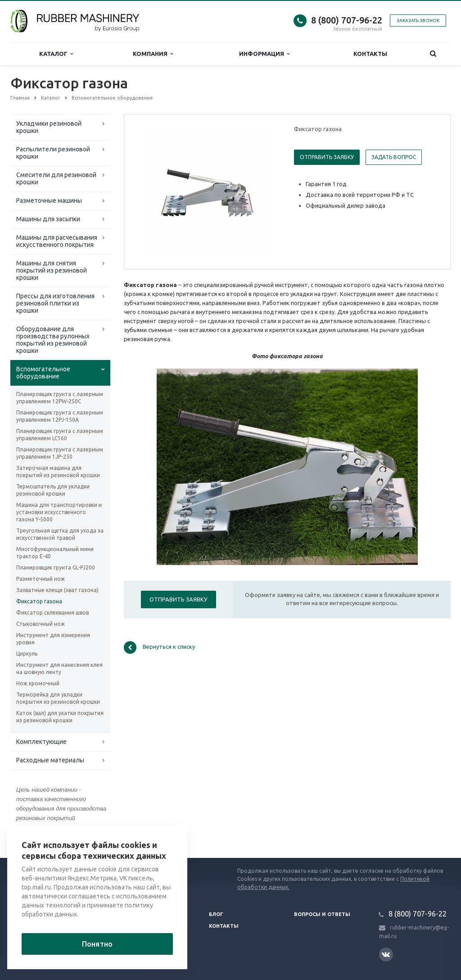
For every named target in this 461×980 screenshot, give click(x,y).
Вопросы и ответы (322, 914)
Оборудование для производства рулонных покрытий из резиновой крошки (53, 340)
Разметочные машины (49, 201)
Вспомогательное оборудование (43, 373)
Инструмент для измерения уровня (53, 639)
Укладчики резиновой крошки (49, 127)
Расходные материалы (50, 760)
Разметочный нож (41, 579)
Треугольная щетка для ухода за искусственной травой (60, 534)
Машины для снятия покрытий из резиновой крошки (52, 270)
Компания (153, 54)
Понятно (97, 944)
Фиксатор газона (39, 601)
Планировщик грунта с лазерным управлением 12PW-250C (60, 398)
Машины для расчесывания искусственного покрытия (57, 241)
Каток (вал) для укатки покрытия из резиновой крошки (60, 717)
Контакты (370, 54)
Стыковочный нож (41, 624)
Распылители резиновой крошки (53, 153)
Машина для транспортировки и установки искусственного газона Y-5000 (59, 512)
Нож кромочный (38, 683)
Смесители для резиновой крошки (56, 178)
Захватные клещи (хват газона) (57, 590)
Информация (264, 54)
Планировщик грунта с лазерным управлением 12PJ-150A (60, 416)
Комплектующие (41, 742)
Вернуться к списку (159, 647)
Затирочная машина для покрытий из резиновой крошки (58, 472)
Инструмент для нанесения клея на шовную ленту (59, 668)
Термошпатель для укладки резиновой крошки (53, 490)
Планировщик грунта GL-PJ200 (56, 567)
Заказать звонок (418, 21)
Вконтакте (386, 954)
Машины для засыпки (48, 219)
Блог (216, 914)
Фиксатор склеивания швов (52, 613)
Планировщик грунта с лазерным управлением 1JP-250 (60, 453)
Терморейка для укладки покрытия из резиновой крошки (58, 698)
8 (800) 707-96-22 (347, 20)
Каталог (56, 54)
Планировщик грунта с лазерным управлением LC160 (60, 435)
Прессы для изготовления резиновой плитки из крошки (55, 303)
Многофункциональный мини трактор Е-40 (55, 553)
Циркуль (27, 654)
